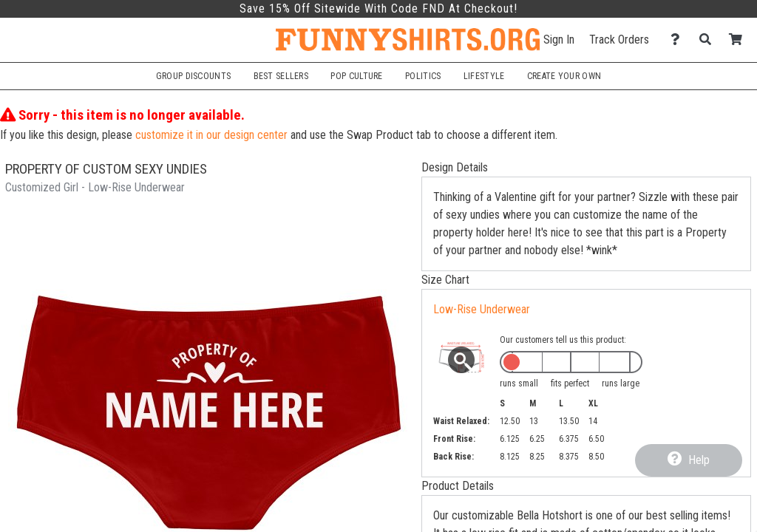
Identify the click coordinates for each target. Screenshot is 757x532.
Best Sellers (281, 76)
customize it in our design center (211, 135)
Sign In (559, 40)
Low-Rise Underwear (482, 309)
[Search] (709, 40)
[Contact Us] (679, 40)
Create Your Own (564, 76)
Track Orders (619, 40)
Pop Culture (356, 76)
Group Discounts (193, 76)
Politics (423, 76)
